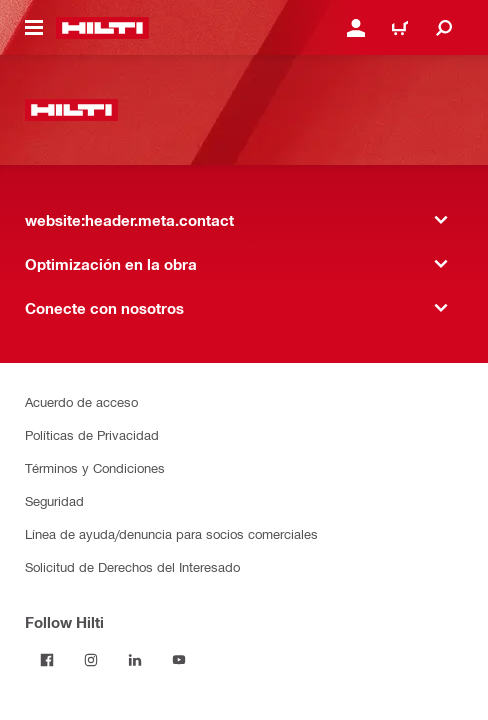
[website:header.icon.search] (444, 28)
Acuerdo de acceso (81, 401)
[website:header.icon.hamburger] (34, 28)
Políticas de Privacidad (92, 434)
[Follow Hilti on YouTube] (179, 660)
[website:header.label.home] (102, 28)
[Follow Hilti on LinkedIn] (135, 660)
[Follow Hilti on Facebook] (47, 660)
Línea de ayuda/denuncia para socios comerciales (171, 533)
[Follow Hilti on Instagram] (91, 660)
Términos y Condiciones (95, 467)
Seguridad (54, 500)
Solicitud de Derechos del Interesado (132, 566)
